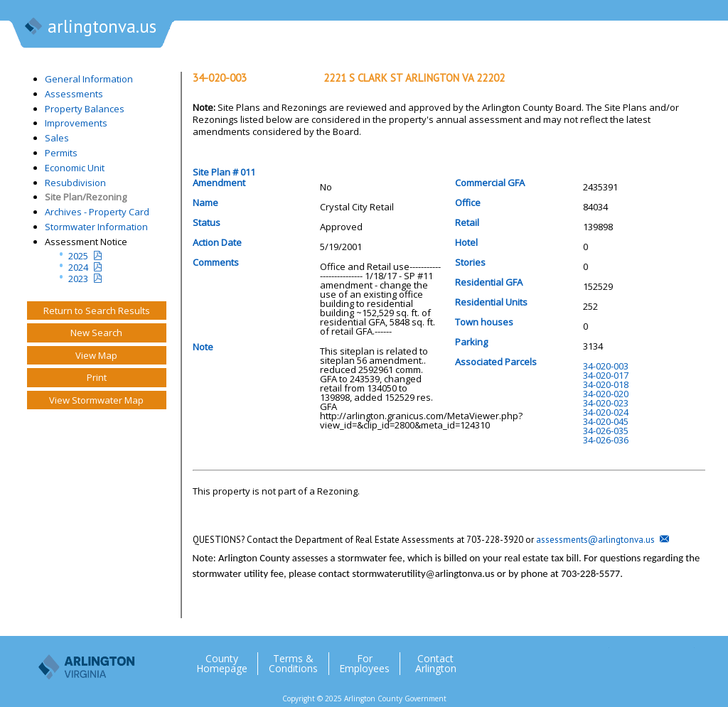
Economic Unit (75, 168)
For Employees (364, 664)
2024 (78, 267)
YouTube (683, 658)
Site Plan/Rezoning (86, 197)
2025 (78, 256)
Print (97, 377)
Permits (61, 153)
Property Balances (85, 109)
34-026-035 (606, 431)
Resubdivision (75, 183)
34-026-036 (606, 440)
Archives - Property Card (97, 212)
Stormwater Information (96, 227)
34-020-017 (606, 375)
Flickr (655, 658)
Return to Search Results (97, 311)
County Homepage (222, 664)
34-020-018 (606, 384)
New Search (96, 333)
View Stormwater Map (96, 400)
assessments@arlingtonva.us (595, 540)
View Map (96, 355)
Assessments (74, 94)
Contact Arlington (436, 664)
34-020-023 (606, 403)
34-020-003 (606, 366)
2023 (78, 279)
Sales (57, 138)
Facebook (626, 658)
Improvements (76, 123)
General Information (89, 79)
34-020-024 (606, 412)
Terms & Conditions (293, 664)
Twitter (598, 658)
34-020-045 (606, 421)
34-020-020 (606, 394)
